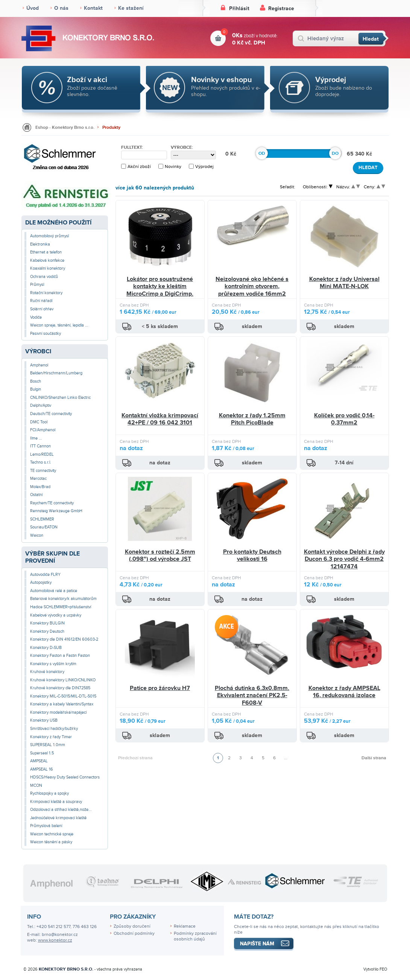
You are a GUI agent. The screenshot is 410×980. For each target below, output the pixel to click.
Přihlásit (239, 8)
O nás (61, 8)
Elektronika (40, 244)
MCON (36, 785)
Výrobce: (182, 148)
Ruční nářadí (41, 301)
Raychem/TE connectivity (52, 503)
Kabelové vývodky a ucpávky (56, 615)
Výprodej (204, 167)
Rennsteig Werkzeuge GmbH (56, 511)
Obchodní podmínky (134, 933)
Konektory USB (44, 720)
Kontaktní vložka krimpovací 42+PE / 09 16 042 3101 (160, 419)
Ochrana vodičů (44, 277)
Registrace (281, 8)
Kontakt (93, 8)
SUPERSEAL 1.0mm (48, 745)
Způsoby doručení (132, 926)
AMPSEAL (39, 761)
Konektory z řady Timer (51, 737)
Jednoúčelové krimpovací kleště (58, 818)
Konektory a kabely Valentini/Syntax (62, 704)
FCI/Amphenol (43, 430)
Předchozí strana (135, 758)
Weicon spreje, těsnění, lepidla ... (59, 325)
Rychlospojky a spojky (49, 793)
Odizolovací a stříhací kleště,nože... (61, 810)
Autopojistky (41, 582)
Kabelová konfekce (47, 260)
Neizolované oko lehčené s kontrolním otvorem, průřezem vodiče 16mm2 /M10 (252, 290)
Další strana (374, 758)
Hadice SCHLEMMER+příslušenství (61, 607)
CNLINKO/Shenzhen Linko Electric (60, 398)
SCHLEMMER (42, 519)
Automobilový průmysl (49, 236)
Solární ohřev (42, 309)
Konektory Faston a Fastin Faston (60, 656)
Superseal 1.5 (42, 753)
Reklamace (185, 926)
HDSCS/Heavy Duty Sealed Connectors (65, 777)
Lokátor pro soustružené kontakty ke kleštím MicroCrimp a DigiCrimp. (160, 286)
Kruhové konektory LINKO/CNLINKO (63, 680)
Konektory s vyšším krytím (53, 664)
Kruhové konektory (47, 672)
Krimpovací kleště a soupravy (56, 802)
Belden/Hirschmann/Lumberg (56, 373)
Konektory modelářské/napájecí (58, 712)
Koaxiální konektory (48, 268)
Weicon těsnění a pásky (51, 842)
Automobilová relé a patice (54, 591)
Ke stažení (131, 8)
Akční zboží (139, 167)
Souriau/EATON (44, 527)
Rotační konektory (46, 293)
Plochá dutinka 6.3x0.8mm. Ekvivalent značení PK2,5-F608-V (252, 695)
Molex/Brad (40, 487)
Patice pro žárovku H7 (160, 688)
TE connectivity (43, 471)
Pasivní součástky (46, 334)
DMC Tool (39, 422)
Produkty (111, 127)
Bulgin (36, 389)
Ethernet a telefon (46, 252)
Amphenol (39, 365)
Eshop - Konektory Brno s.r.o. (65, 127)
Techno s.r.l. (41, 462)
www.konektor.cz (55, 940)
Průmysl (37, 285)
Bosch (36, 381)
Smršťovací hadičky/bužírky (54, 729)
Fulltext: (132, 148)
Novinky (173, 167)
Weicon (37, 535)
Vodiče (36, 317)
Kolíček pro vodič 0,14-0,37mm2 (344, 419)
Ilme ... (36, 438)
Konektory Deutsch (47, 631)
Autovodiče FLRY (45, 575)
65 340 (356, 154)
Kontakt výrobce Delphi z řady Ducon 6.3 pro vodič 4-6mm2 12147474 (344, 559)
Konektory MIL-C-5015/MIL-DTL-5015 (63, 696)
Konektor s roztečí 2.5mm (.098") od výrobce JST (160, 556)
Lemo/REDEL (42, 454)
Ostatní (36, 495)
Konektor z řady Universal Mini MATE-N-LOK (344, 283)
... (286, 758)
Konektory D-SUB (46, 648)
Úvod (33, 8)
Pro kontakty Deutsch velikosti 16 (252, 556)
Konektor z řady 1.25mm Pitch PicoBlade (252, 419)
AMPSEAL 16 (42, 769)
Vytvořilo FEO (375, 969)
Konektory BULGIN (47, 623)
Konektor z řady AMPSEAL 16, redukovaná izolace (344, 692)
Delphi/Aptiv (41, 405)
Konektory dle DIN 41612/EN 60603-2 (64, 639)
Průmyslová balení (46, 826)
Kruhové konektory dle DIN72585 (60, 688)
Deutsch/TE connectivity (51, 414)
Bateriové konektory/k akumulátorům (63, 599)
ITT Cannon (40, 446)
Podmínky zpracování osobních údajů (195, 936)
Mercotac (38, 479)
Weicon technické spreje (52, 834)
